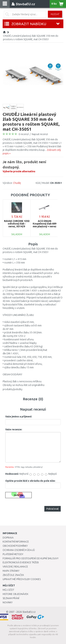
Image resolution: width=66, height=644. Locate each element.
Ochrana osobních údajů (19, 550)
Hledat (55, 14)
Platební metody (13, 554)
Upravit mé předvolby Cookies (22, 579)
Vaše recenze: (14, 429)
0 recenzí (24, 134)
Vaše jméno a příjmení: (19, 417)
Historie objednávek (15, 594)
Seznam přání (11, 598)
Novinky (8, 602)
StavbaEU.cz (29, 612)
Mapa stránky (11, 571)
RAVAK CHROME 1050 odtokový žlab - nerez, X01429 (17, 224)
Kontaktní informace (16, 542)
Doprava (8, 538)
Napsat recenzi (40, 134)
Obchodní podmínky (15, 546)
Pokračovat (53, 509)
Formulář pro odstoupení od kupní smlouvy (31, 558)
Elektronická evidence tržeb (21, 562)
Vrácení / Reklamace (15, 567)
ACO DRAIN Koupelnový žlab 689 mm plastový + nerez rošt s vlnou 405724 (45, 225)
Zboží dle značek (13, 575)
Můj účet (8, 590)
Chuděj (17, 183)
